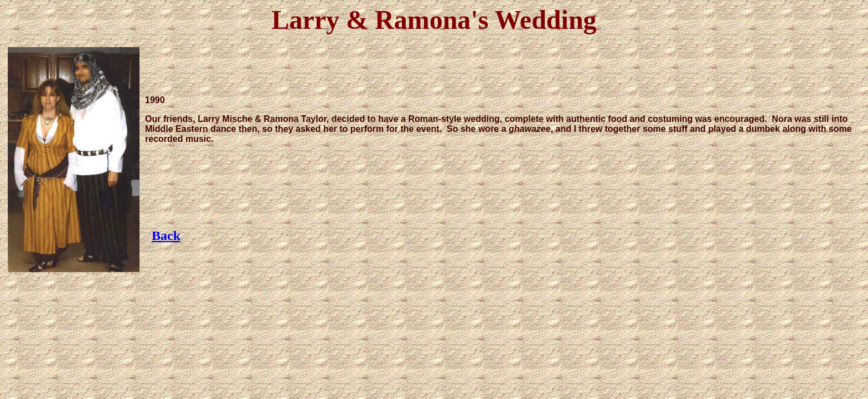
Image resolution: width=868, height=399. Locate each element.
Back (166, 236)
